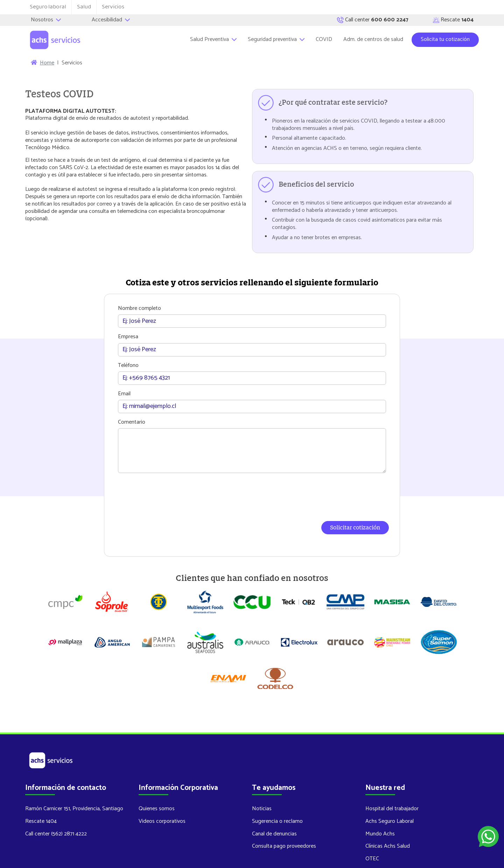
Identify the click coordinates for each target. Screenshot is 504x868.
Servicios (113, 7)
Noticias (262, 775)
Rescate (453, 20)
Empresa (129, 337)
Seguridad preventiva (276, 39)
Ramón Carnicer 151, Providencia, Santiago (74, 775)
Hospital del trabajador (392, 775)
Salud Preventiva (213, 39)
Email (125, 394)
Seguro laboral (48, 7)
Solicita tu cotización (445, 39)
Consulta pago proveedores (284, 813)
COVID (324, 39)
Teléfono (129, 366)
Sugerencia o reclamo (277, 788)
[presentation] (252, 494)
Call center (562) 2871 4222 (56, 800)
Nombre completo (141, 309)
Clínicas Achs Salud (388, 813)
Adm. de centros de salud (373, 39)
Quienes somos (157, 775)
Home (47, 63)
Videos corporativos (162, 788)
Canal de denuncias (274, 800)
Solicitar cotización (354, 528)
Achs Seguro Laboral (390, 788)
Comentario (133, 422)
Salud (84, 7)
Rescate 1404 (41, 788)
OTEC (372, 825)
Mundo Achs (380, 800)
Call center (373, 20)
